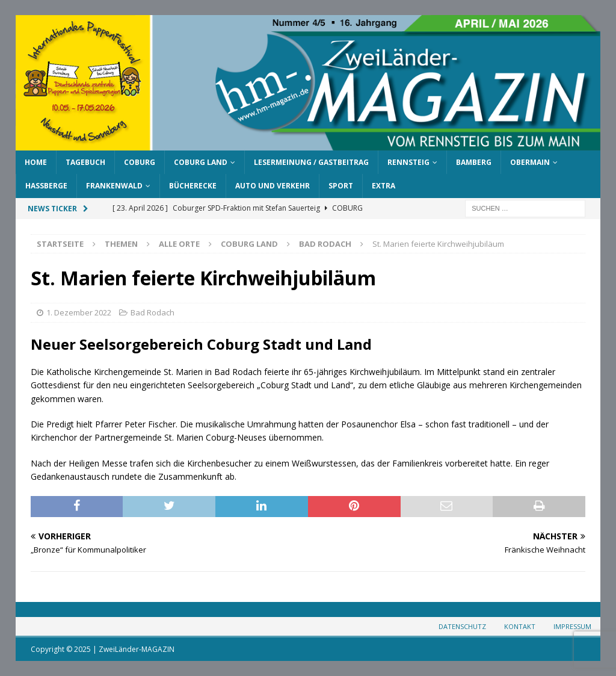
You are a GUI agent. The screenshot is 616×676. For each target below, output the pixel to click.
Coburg (140, 162)
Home (36, 162)
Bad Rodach (152, 312)
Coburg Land (201, 162)
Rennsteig (408, 162)
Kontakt (520, 626)
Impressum (572, 626)
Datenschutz (462, 626)
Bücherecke (193, 186)
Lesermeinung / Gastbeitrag (311, 162)
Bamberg (474, 162)
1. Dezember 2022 (79, 312)
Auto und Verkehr (273, 186)
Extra (383, 186)
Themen (121, 244)
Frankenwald (114, 186)
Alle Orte (179, 244)
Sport (341, 186)
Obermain (530, 162)
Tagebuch (85, 162)
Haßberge (46, 186)
